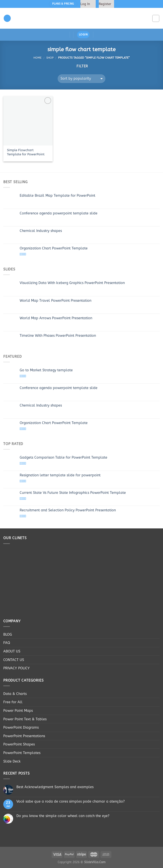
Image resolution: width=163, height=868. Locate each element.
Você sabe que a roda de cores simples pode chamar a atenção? (71, 801)
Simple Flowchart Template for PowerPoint (26, 152)
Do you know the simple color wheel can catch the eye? (63, 816)
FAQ (7, 643)
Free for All (13, 702)
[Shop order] (81, 79)
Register (105, 4)
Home (37, 58)
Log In (85, 4)
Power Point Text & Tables (25, 719)
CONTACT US (14, 660)
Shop (50, 58)
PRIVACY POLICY (16, 668)
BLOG (8, 634)
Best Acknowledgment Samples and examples (55, 787)
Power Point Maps (18, 711)
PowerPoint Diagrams (21, 727)
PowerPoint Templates (22, 753)
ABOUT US (12, 651)
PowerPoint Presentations (24, 736)
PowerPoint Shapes (19, 744)
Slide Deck (12, 761)
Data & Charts (15, 694)
